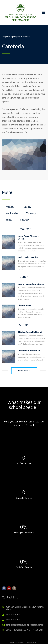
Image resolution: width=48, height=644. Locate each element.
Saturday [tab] (25, 220)
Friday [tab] (9, 220)
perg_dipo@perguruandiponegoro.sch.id (24, 625)
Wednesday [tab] (12, 213)
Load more (24, 371)
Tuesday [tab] (27, 207)
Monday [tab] (10, 207)
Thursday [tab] (31, 213)
